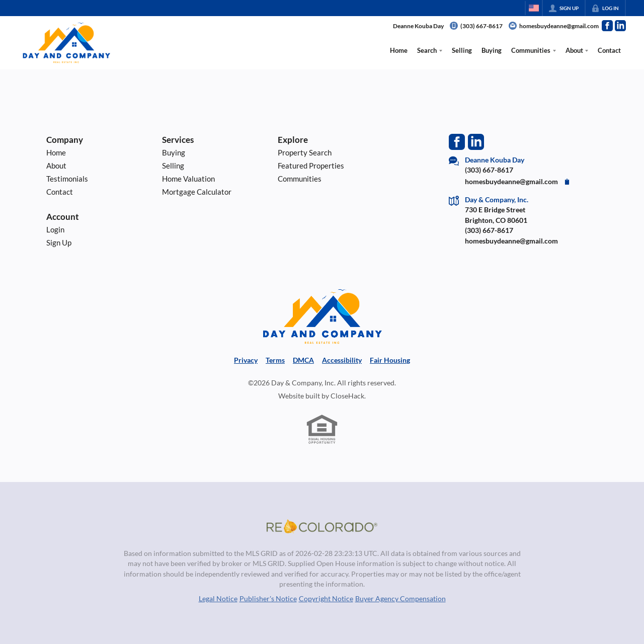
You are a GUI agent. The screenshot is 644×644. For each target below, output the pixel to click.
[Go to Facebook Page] (607, 26)
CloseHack (347, 396)
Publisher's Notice (268, 599)
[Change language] (534, 8)
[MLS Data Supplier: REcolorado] (322, 526)
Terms (275, 360)
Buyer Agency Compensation (400, 599)
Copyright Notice (326, 599)
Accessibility (342, 360)
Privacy (246, 360)
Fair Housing (390, 360)
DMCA (303, 360)
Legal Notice (218, 599)
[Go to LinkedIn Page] (620, 26)
